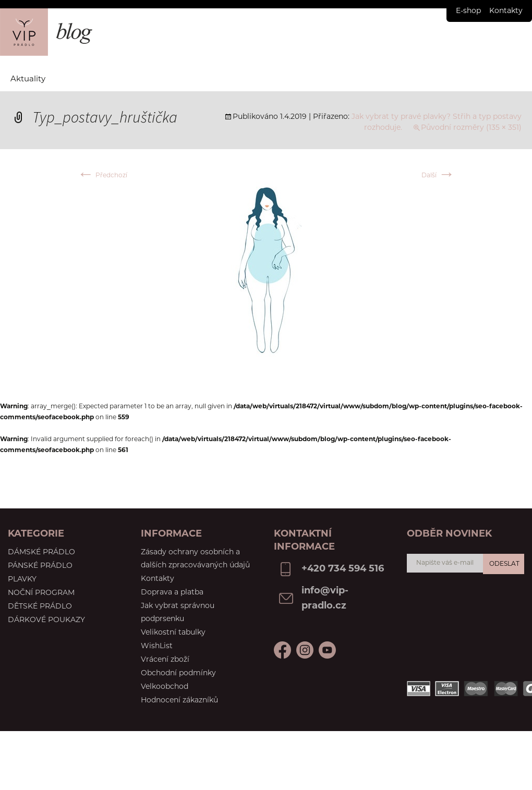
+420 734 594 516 (343, 569)
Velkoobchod (165, 687)
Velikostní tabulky (173, 633)
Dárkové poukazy (46, 620)
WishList (157, 646)
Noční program (41, 593)
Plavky (22, 580)
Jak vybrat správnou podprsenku (178, 613)
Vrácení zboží (165, 660)
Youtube (305, 650)
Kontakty (506, 11)
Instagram (327, 650)
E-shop (468, 11)
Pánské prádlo (40, 566)
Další (438, 176)
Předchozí (102, 176)
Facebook (282, 650)
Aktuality (28, 80)
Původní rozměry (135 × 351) (471, 128)
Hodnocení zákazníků (179, 701)
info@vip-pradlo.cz (325, 599)
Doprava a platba (172, 593)
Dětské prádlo (40, 607)
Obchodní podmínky (178, 673)
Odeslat (504, 564)
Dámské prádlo (41, 552)
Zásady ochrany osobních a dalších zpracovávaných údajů (195, 559)
